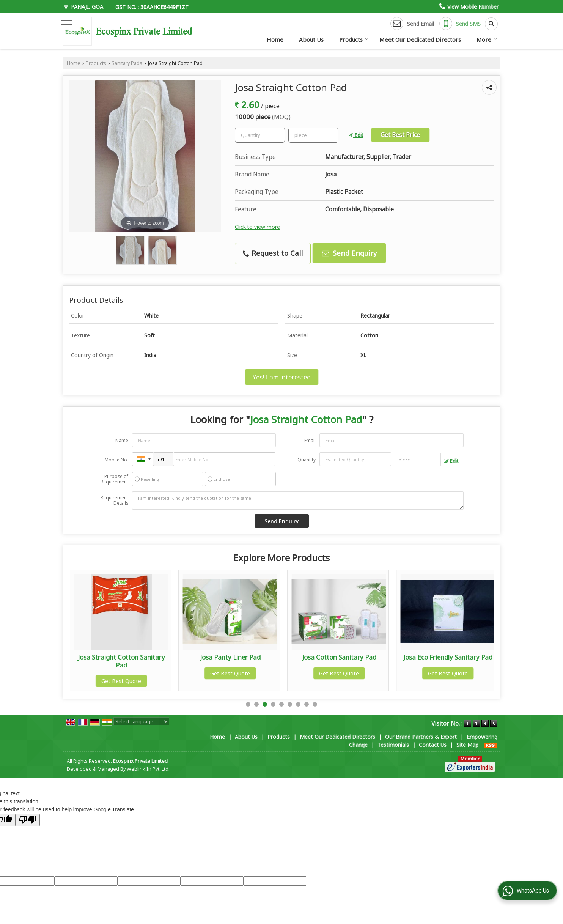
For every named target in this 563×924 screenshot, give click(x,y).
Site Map (467, 745)
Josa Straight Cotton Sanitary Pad (230, 661)
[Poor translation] (28, 820)
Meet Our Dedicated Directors (420, 39)
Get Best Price (400, 135)
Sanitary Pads (127, 63)
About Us (311, 39)
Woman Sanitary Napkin (121, 657)
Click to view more (257, 227)
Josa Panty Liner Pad (339, 657)
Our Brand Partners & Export (421, 737)
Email (310, 440)
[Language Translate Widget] (141, 721)
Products (354, 39)
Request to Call (273, 253)
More (487, 39)
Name (122, 440)
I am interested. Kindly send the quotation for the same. (298, 501)
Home (275, 39)
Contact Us (433, 745)
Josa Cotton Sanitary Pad (448, 657)
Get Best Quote (121, 673)
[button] (473, 7)
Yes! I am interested (282, 377)
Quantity (307, 460)
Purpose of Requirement (114, 479)
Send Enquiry (349, 253)
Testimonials (393, 745)
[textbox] (313, 135)
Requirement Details (114, 501)
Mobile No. (116, 460)
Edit (355, 135)
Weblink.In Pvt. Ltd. (148, 769)
